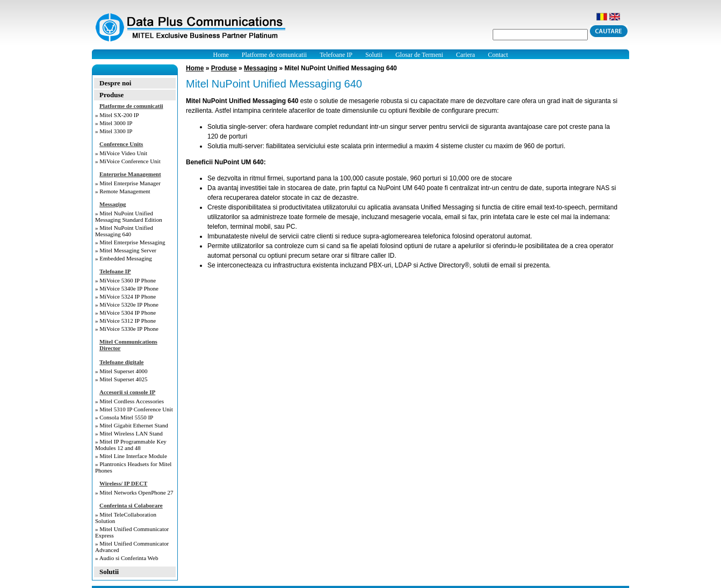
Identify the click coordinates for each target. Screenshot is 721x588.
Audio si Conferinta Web (129, 558)
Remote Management (125, 191)
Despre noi (115, 83)
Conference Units (121, 144)
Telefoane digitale (121, 362)
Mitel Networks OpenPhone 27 (136, 492)
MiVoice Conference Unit (130, 161)
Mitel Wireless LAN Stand (131, 433)
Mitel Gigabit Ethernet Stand (134, 425)
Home (221, 55)
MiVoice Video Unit (123, 153)
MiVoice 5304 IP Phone (128, 313)
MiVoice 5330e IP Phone (129, 329)
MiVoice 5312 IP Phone (128, 321)
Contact (498, 55)
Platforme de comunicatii (274, 55)
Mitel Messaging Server (128, 250)
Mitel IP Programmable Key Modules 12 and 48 (131, 445)
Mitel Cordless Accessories (132, 401)
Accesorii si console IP (127, 392)
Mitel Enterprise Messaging (132, 242)
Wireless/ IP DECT (123, 483)
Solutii (374, 55)
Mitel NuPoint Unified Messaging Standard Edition (129, 216)
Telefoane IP (336, 55)
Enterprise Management (130, 174)
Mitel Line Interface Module (133, 456)
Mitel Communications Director (128, 345)
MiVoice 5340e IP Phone (129, 288)
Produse (111, 95)
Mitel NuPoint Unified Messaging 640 (124, 231)
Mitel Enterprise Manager (130, 183)
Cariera (466, 55)
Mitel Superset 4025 (123, 379)
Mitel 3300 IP (116, 131)
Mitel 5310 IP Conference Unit (136, 409)
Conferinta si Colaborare (131, 505)
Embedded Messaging (125, 258)
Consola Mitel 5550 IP (126, 417)
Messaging (113, 204)
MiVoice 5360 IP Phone (128, 280)
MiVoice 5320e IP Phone (129, 304)
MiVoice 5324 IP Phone (128, 296)
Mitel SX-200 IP (119, 115)
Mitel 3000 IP (116, 123)
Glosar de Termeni (419, 55)
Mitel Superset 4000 (123, 371)
